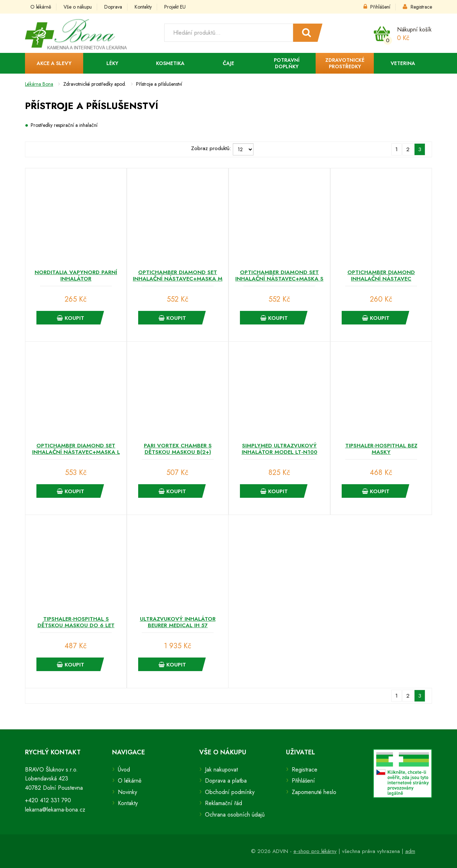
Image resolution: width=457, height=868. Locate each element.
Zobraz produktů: (211, 148)
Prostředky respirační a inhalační (64, 125)
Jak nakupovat (221, 770)
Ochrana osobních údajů (235, 815)
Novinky (127, 792)
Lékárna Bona (39, 84)
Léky (112, 63)
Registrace (417, 7)
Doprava (113, 7)
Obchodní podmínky (230, 792)
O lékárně (41, 7)
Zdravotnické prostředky (345, 63)
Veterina (403, 63)
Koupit (71, 318)
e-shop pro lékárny (315, 851)
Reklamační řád (224, 803)
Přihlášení (377, 7)
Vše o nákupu (78, 7)
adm (410, 851)
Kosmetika (170, 63)
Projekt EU (175, 7)
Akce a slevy (54, 63)
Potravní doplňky (287, 63)
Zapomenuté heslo (314, 792)
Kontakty (143, 7)
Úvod (124, 770)
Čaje (228, 63)
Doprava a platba (226, 781)
